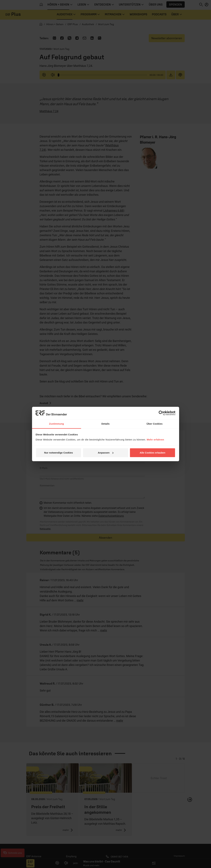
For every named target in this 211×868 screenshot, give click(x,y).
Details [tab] (106, 424)
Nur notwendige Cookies (59, 453)
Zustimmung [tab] (56, 424)
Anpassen (106, 453)
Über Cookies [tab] (155, 424)
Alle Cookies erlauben (153, 453)
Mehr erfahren (156, 440)
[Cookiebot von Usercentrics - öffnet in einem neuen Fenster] (161, 413)
